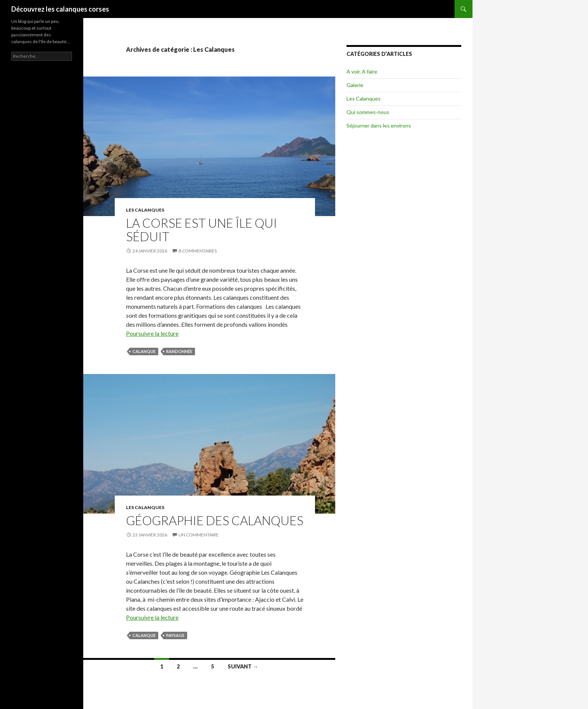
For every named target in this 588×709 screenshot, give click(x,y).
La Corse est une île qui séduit (202, 230)
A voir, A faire (362, 71)
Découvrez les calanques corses (60, 9)
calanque (144, 351)
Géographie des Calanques (215, 520)
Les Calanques (145, 210)
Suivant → (243, 666)
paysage (175, 635)
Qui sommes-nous (368, 112)
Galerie (355, 85)
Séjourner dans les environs (379, 125)
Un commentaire (199, 535)
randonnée (179, 351)
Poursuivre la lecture (152, 333)
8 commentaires (198, 251)
